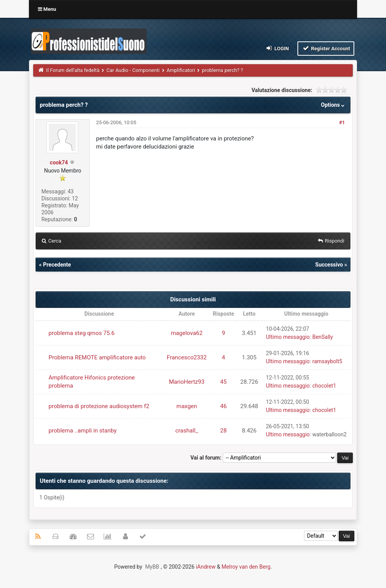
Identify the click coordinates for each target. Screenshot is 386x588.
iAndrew (206, 567)
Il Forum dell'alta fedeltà (73, 70)
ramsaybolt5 (327, 361)
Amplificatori (181, 70)
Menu (47, 9)
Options (334, 105)
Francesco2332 (187, 357)
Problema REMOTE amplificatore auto (97, 357)
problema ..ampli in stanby (83, 431)
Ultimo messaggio (288, 337)
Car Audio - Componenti (133, 70)
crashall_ (187, 431)
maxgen (187, 406)
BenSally (322, 337)
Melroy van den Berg (246, 567)
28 (223, 431)
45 (223, 382)
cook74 (59, 162)
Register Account (326, 48)
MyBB (152, 567)
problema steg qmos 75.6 (82, 333)
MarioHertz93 (187, 382)
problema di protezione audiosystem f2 (99, 406)
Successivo (329, 265)
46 (223, 406)
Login (277, 48)
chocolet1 (324, 386)
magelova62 (187, 333)
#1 (342, 122)
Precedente (57, 265)
